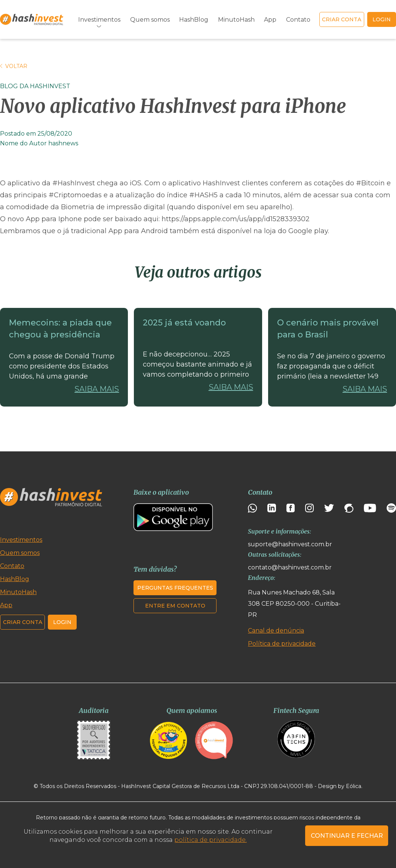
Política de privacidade (282, 644)
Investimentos (99, 20)
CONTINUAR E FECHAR (347, 836)
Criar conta (342, 19)
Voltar (14, 66)
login (382, 19)
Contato (298, 20)
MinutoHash (236, 20)
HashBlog (194, 20)
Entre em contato (175, 606)
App (270, 20)
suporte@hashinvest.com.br (290, 544)
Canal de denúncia (276, 631)
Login (62, 622)
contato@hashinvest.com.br (290, 567)
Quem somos (150, 20)
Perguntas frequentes (175, 588)
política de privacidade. (211, 840)
